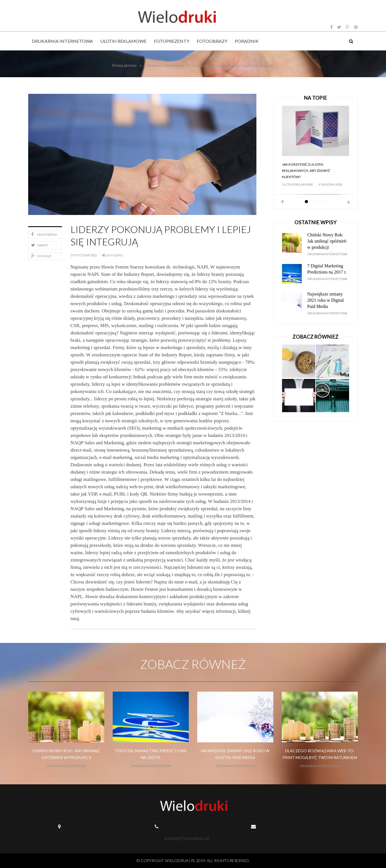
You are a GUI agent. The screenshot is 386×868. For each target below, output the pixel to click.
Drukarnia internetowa (62, 41)
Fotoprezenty (172, 41)
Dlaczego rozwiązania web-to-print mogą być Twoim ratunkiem (320, 754)
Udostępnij (44, 235)
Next (349, 202)
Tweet (40, 245)
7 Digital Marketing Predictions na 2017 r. (327, 269)
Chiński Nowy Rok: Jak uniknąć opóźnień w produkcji (327, 241)
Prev (283, 202)
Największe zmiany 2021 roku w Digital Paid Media (326, 300)
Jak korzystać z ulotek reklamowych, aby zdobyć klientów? (306, 171)
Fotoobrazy (212, 41)
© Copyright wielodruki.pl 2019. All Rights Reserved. (193, 861)
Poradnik (247, 41)
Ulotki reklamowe (123, 41)
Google (41, 256)
